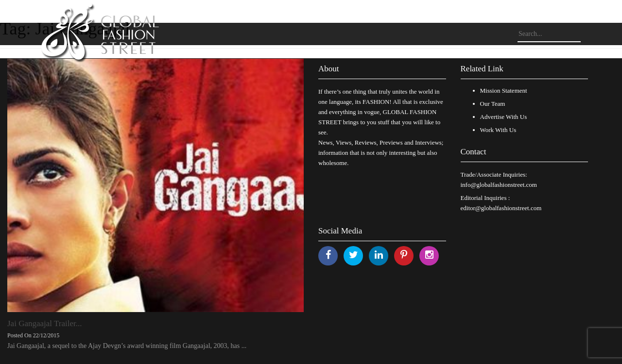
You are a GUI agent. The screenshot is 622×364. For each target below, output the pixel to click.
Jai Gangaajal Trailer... (44, 323)
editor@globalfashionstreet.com (501, 208)
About (329, 69)
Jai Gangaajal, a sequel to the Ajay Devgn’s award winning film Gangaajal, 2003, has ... (127, 346)
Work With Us (498, 130)
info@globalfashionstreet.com (499, 185)
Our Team (493, 104)
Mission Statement (504, 91)
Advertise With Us (504, 117)
